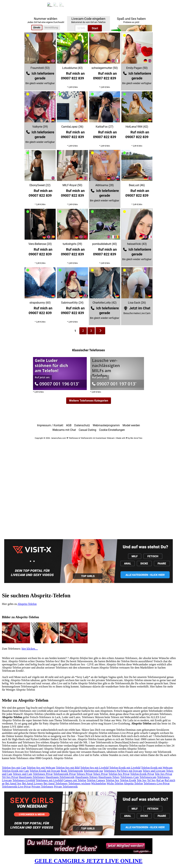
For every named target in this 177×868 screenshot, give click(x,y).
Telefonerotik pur (93, 771)
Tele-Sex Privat (163, 774)
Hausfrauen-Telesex (87, 777)
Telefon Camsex (96, 780)
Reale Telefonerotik (72, 771)
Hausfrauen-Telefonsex (32, 777)
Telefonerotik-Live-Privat (16, 787)
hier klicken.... (30, 649)
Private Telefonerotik (66, 787)
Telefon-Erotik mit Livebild (125, 768)
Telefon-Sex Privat (119, 774)
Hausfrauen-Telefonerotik (60, 777)
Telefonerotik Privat (64, 774)
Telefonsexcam (148, 777)
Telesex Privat (84, 774)
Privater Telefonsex (42, 787)
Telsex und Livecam (154, 771)
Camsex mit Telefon (75, 780)
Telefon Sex (112, 780)
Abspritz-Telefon (27, 604)
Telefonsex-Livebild (24, 780)
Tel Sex (151, 780)
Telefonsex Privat (43, 774)
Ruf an (160, 780)
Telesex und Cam (23, 774)
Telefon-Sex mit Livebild (94, 768)
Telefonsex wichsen (79, 783)
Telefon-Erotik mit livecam (45, 771)
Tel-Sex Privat (10, 777)
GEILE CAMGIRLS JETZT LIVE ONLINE (89, 861)
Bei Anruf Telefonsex (56, 783)
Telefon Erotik (128, 780)
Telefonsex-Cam (130, 777)
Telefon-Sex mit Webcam (41, 768)
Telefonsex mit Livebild (49, 780)
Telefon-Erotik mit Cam (15, 771)
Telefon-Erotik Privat (142, 774)
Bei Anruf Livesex (32, 783)
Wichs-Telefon (115, 783)
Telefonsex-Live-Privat (156, 783)
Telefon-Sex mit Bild (68, 768)
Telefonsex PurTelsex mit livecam (123, 771)
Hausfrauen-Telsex (109, 777)
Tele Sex (142, 780)
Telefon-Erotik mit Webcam (157, 768)
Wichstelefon (99, 783)
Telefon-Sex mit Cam (14, 768)
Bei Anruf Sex (13, 783)
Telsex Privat (100, 774)
